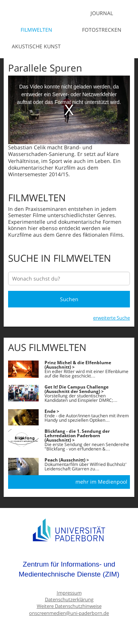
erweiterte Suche (112, 318)
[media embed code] (69, 110)
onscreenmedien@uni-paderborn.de (69, 613)
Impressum (69, 593)
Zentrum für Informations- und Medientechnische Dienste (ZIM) (69, 569)
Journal (102, 13)
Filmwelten (36, 30)
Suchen (69, 299)
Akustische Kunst (36, 46)
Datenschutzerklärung (69, 600)
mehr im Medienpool (101, 482)
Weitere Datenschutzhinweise (69, 606)
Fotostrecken (102, 30)
